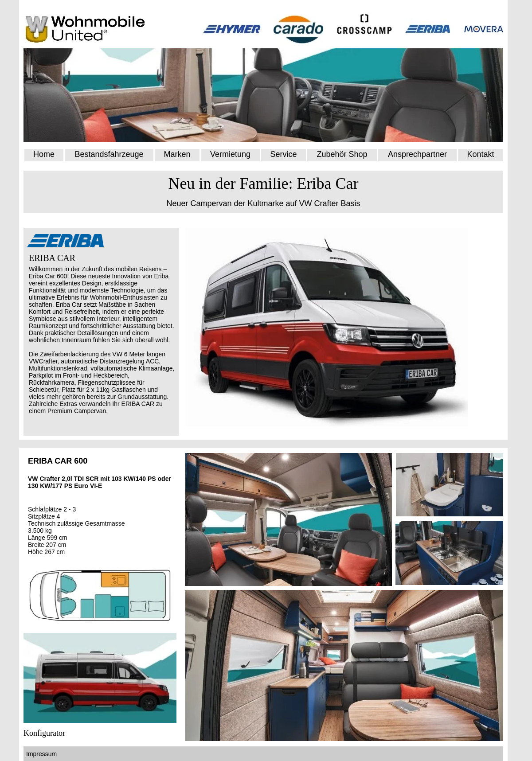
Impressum (42, 754)
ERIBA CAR (52, 258)
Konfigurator (44, 733)
